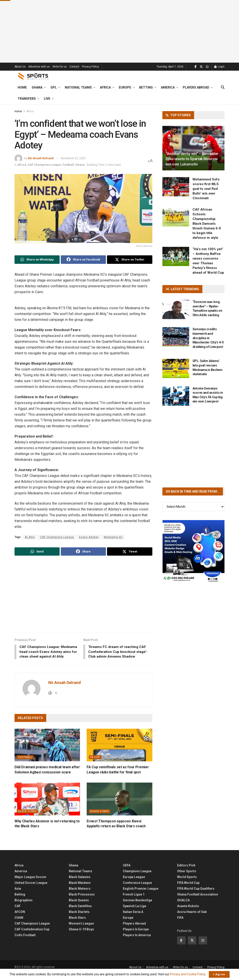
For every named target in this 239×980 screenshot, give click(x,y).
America (168, 87)
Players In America (137, 941)
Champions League (137, 877)
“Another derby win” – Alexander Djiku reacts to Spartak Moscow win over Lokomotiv (192, 159)
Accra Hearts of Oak (192, 918)
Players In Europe (136, 935)
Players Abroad (196, 87)
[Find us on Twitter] (201, 67)
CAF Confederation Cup (32, 935)
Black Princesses (82, 900)
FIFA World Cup (188, 889)
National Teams (78, 87)
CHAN (19, 923)
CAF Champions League (44, 165)
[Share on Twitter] (130, 260)
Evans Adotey (89, 537)
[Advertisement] (120, 31)
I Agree (219, 974)
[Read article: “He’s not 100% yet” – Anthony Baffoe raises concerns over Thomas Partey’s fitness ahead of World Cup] (176, 256)
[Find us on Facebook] (196, 67)
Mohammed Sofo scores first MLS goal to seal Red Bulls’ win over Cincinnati (206, 189)
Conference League (137, 889)
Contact (74, 67)
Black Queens (79, 906)
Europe (125, 87)
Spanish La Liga (134, 912)
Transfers (27, 99)
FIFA (180, 923)
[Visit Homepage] (33, 76)
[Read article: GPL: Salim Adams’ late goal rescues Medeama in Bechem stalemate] (176, 368)
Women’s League (81, 929)
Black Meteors (80, 894)
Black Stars (27, 817)
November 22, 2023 (73, 158)
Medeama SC (113, 537)
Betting (146, 87)
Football (68, 165)
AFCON (20, 918)
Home (22, 87)
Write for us (60, 67)
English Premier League (141, 894)
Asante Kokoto (188, 912)
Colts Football (25, 941)
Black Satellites (80, 912)
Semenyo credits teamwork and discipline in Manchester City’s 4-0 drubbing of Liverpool (208, 338)
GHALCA (183, 906)
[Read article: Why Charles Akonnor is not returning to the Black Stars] (47, 805)
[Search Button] (223, 87)
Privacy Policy (90, 67)
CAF (18, 912)
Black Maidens (80, 889)
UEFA (127, 871)
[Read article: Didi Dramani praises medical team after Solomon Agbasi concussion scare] (47, 751)
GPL (54, 87)
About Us (20, 67)
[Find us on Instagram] (203, 946)
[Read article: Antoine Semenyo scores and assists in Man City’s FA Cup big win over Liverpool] (176, 396)
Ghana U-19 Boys (81, 935)
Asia (18, 894)
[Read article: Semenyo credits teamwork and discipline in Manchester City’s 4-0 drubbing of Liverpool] (176, 337)
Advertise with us (39, 67)
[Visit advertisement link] (193, 551)
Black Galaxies (80, 883)
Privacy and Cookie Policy (188, 974)
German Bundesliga (137, 906)
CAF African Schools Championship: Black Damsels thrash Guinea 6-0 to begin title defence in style (207, 224)
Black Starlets (79, 918)
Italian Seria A (133, 918)
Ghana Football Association (198, 900)
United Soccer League (31, 889)
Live (47, 99)
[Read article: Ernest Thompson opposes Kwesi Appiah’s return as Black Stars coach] (119, 805)
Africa (105, 87)
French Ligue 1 (134, 900)
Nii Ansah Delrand (41, 158)
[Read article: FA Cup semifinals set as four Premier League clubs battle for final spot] (119, 751)
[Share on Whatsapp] (37, 260)
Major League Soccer (30, 883)
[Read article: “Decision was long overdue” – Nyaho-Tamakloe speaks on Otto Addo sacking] (176, 309)
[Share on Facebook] (83, 260)
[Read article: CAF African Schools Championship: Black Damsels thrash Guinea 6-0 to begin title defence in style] (176, 217)
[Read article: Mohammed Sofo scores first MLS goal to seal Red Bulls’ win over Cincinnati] (176, 187)
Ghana (37, 87)
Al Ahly (30, 537)
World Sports (187, 883)
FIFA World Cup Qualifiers (196, 894)
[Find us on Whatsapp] (207, 67)
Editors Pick (186, 871)
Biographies (24, 906)
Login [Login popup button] (219, 67)
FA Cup (95, 763)
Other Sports (187, 877)
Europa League (134, 883)
